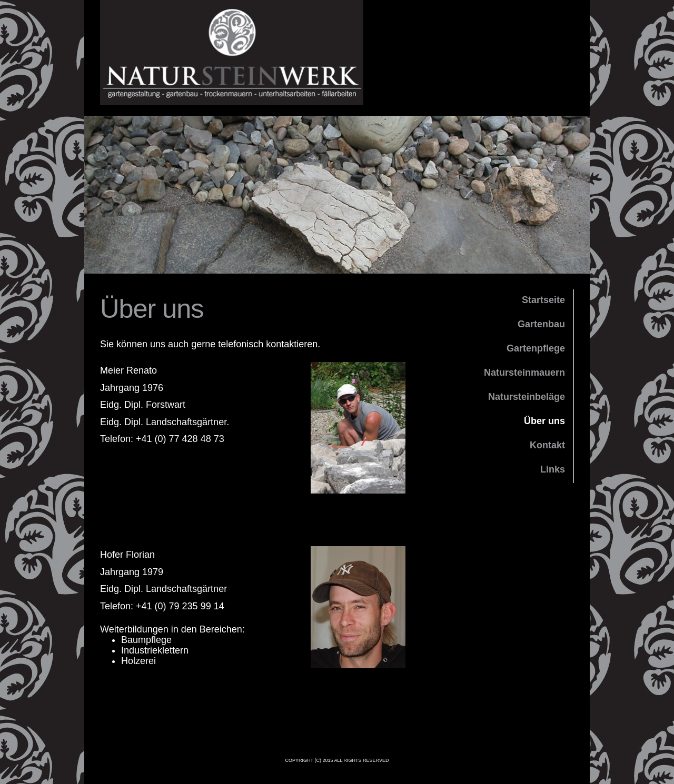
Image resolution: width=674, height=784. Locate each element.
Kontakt (547, 445)
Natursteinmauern (524, 373)
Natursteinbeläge (527, 397)
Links (553, 469)
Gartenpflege (536, 348)
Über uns (544, 421)
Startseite (543, 300)
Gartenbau (541, 324)
